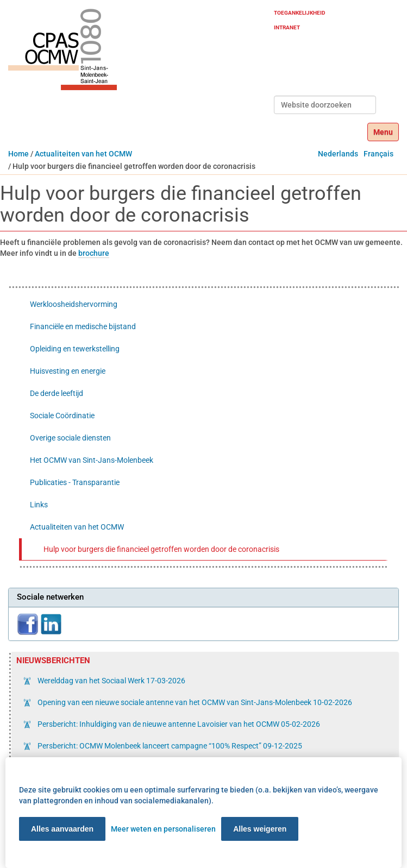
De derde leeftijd (57, 393)
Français (378, 154)
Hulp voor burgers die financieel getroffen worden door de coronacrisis (161, 549)
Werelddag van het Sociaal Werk (111, 681)
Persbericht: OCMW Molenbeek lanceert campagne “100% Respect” (169, 746)
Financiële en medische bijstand (83, 326)
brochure (94, 253)
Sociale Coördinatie (62, 416)
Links (39, 505)
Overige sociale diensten (70, 438)
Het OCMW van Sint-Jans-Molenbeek (92, 460)
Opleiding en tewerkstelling (75, 349)
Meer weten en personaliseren (163, 829)
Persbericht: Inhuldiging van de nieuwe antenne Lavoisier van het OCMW (178, 724)
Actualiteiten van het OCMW (83, 154)
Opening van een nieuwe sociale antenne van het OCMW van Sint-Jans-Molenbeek (194, 702)
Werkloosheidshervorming (74, 304)
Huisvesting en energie (68, 371)
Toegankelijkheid (300, 13)
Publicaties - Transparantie (75, 482)
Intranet (287, 27)
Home (18, 154)
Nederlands (338, 154)
